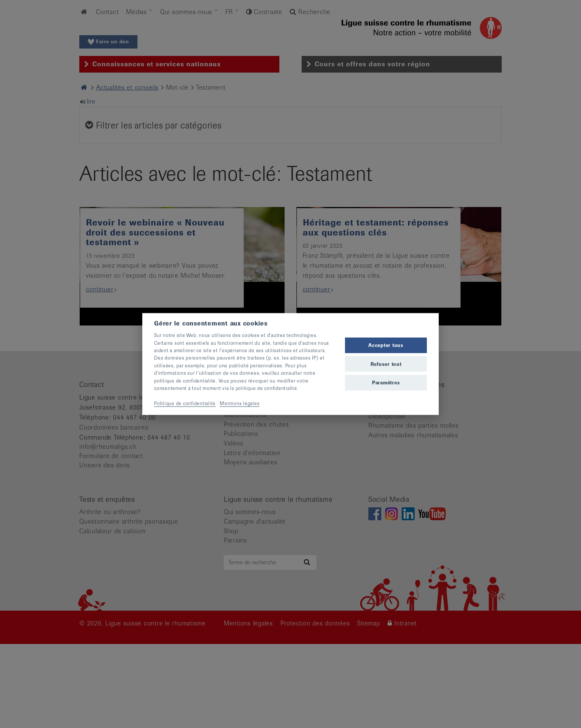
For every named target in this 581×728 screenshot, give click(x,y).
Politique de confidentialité (185, 403)
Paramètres (386, 382)
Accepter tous (386, 345)
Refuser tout (386, 364)
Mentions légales (240, 403)
